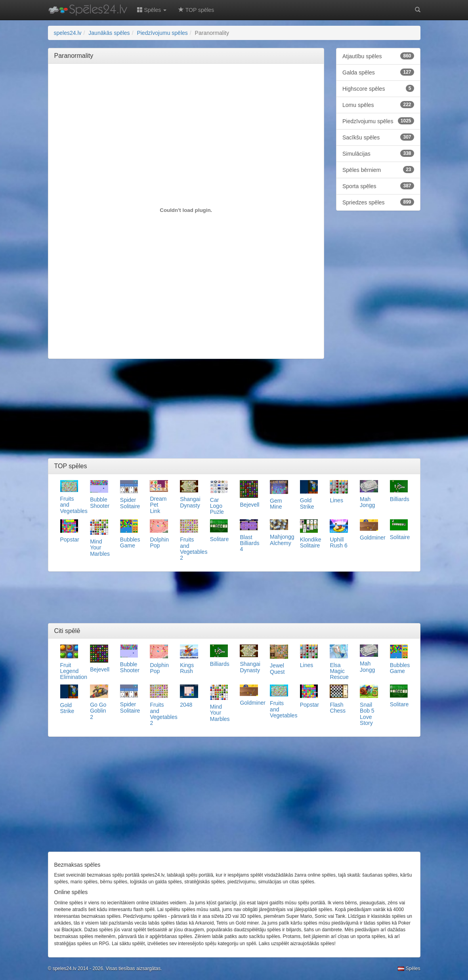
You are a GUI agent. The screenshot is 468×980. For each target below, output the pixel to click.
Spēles (409, 969)
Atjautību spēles (378, 56)
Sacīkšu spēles (378, 137)
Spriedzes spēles (378, 202)
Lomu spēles (378, 105)
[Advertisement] (199, 88)
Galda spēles (378, 72)
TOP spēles (196, 10)
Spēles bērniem (378, 170)
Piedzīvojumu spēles (378, 121)
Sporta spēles (378, 186)
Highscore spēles (378, 88)
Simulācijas (378, 153)
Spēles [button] (152, 10)
